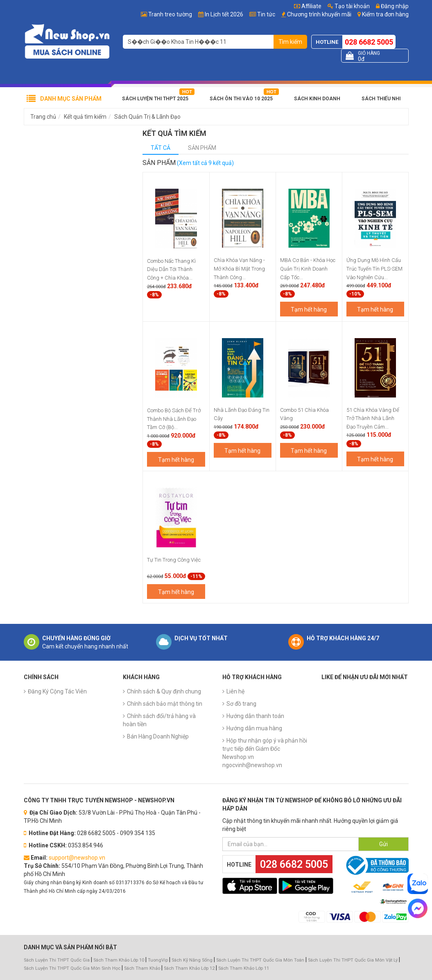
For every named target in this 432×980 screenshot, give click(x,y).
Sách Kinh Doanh (317, 99)
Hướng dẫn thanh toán (255, 716)
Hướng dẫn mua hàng (254, 728)
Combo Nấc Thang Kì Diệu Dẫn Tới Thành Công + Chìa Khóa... (171, 269)
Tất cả (161, 148)
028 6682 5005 (369, 42)
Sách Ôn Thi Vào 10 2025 (241, 99)
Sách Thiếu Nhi (381, 99)
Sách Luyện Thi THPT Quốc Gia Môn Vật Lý (353, 960)
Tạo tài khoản (349, 6)
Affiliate (308, 6)
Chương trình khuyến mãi (319, 14)
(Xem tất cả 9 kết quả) (205, 163)
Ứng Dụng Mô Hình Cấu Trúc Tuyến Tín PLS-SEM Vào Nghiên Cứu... (374, 269)
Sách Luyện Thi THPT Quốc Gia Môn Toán (260, 960)
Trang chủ (43, 117)
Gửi (383, 844)
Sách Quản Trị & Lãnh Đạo (147, 117)
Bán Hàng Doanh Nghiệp (158, 736)
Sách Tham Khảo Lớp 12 (190, 968)
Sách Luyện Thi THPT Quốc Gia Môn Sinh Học (72, 968)
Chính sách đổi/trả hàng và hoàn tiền (159, 720)
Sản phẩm (202, 148)
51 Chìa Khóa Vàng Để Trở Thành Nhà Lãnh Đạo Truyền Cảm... (373, 418)
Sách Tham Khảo (142, 968)
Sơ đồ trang (241, 704)
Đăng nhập (392, 6)
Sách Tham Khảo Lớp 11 (244, 968)
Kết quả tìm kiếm (85, 117)
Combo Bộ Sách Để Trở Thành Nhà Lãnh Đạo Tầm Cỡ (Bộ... (174, 419)
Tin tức (266, 14)
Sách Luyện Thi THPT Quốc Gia (57, 960)
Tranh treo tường (170, 14)
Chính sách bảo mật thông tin (165, 704)
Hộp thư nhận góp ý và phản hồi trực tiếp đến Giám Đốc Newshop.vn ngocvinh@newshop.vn (265, 753)
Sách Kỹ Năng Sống (192, 960)
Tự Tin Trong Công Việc (174, 560)
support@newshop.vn (77, 858)
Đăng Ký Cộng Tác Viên (57, 691)
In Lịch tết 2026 (224, 14)
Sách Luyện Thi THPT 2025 (155, 99)
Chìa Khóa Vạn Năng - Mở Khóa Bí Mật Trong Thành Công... (239, 269)
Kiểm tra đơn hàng (385, 14)
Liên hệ (235, 691)
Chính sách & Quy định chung (164, 691)
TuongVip (158, 960)
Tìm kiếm (290, 42)
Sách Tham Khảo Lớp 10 (119, 960)
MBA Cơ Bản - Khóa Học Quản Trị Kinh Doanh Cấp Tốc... (308, 269)
